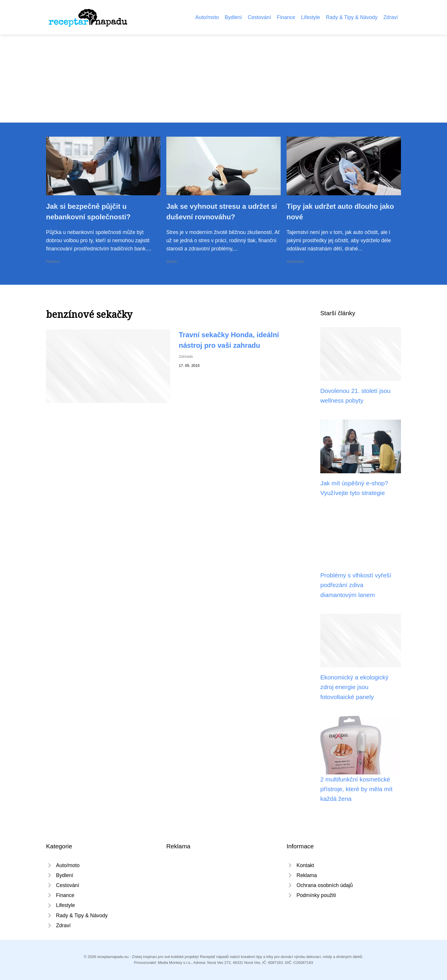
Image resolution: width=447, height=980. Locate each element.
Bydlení (233, 17)
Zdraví (391, 17)
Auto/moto (207, 17)
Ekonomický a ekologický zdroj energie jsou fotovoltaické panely (354, 687)
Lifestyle (311, 17)
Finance (286, 17)
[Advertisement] (223, 79)
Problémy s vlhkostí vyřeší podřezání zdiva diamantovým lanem (356, 585)
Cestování (259, 17)
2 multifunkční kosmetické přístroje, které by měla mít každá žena (356, 789)
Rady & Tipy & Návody (352, 17)
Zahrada (186, 356)
